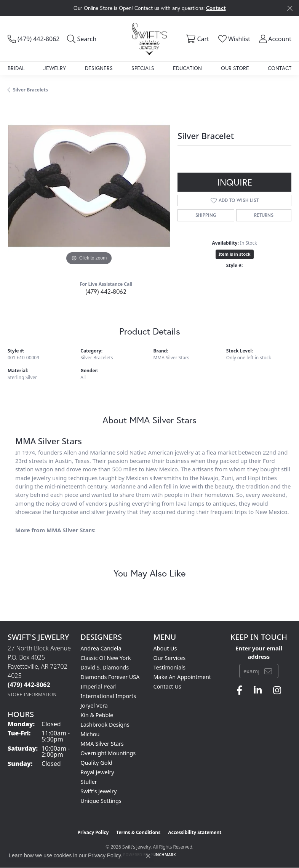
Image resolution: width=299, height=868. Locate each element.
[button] (82, 39)
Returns (264, 215)
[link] (34, 39)
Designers (99, 68)
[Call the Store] (29, 685)
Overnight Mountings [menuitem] (108, 753)
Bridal (16, 68)
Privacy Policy (93, 832)
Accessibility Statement (195, 832)
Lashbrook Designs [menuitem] (105, 725)
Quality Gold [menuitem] (96, 763)
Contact (280, 68)
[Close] (290, 8)
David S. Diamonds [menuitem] (105, 667)
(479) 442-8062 (106, 291)
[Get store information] (32, 694)
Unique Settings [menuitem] (101, 801)
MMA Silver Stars (171, 358)
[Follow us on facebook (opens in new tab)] (239, 690)
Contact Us (167, 686)
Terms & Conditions (138, 832)
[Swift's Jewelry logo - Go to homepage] (150, 39)
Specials (143, 68)
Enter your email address (259, 652)
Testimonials (169, 667)
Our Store (235, 68)
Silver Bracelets (30, 90)
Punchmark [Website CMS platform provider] (163, 855)
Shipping (206, 215)
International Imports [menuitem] (108, 696)
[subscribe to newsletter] (268, 671)
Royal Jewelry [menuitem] (97, 772)
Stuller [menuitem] (89, 782)
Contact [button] (216, 8)
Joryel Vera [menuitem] (94, 705)
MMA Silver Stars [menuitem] (102, 744)
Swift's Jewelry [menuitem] (98, 791)
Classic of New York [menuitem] (106, 658)
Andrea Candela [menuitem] (101, 648)
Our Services (170, 658)
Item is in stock (235, 254)
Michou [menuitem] (90, 734)
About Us (165, 648)
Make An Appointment (182, 677)
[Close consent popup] (148, 856)
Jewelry (55, 68)
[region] (89, 186)
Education (187, 68)
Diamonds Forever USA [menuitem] (110, 677)
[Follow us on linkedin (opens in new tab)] (258, 690)
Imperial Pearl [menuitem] (98, 686)
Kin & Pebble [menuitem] (97, 715)
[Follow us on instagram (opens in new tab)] (277, 690)
